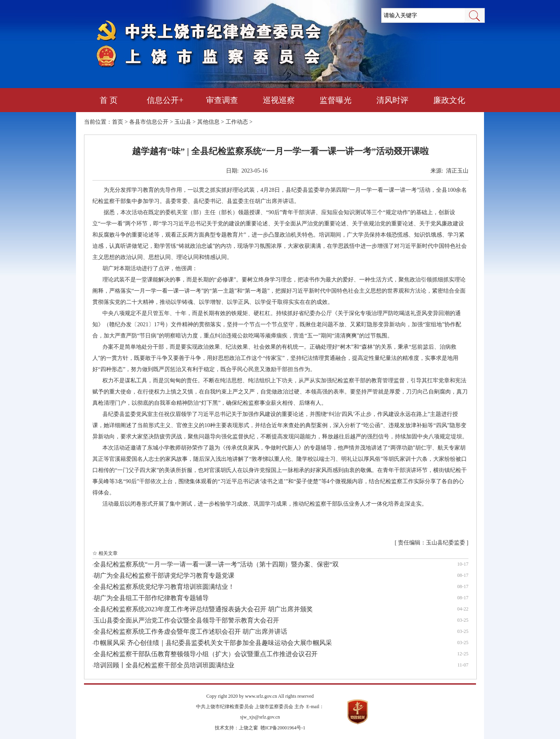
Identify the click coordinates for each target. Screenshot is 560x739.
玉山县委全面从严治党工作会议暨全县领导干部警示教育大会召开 (186, 620)
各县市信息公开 (149, 122)
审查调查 (222, 100)
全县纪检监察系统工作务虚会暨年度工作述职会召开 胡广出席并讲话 (190, 632)
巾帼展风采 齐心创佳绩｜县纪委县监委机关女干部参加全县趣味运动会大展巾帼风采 (213, 643)
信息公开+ (165, 100)
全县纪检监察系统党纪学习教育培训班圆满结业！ (164, 587)
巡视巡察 (279, 100)
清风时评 (392, 100)
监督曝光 (336, 100)
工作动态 (237, 122)
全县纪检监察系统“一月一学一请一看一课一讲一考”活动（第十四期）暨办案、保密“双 (216, 564)
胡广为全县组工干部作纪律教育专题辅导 (151, 598)
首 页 (109, 100)
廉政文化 (449, 100)
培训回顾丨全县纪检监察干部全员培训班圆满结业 (164, 665)
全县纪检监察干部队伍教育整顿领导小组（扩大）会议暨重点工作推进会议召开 (206, 654)
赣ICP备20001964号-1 (283, 728)
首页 (118, 122)
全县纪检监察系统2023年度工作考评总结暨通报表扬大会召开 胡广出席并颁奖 (203, 609)
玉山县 (183, 122)
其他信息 (208, 122)
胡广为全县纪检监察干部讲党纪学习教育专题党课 (164, 575)
